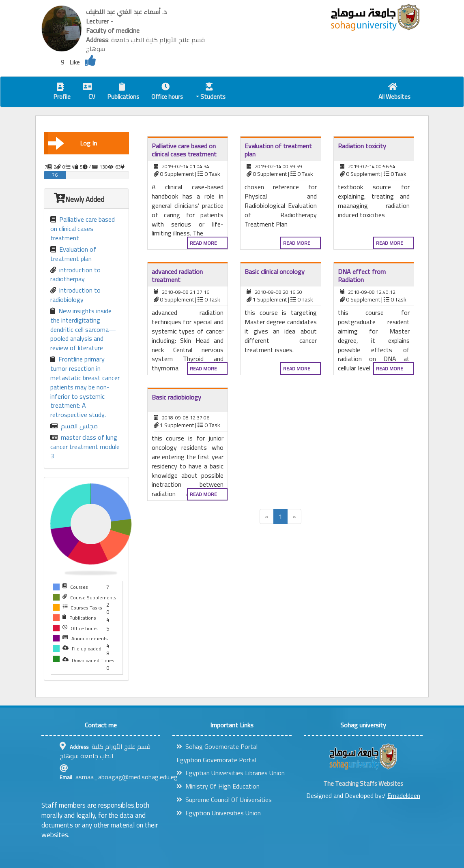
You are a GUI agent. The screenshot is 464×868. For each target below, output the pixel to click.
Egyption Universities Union (219, 813)
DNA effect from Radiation (362, 276)
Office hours (167, 93)
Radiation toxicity (362, 146)
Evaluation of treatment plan (73, 254)
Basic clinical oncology (275, 272)
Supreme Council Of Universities (224, 800)
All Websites (394, 93)
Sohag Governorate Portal (217, 746)
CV (89, 93)
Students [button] (211, 93)
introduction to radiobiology (75, 295)
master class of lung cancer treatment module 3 (85, 447)
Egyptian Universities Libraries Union (231, 773)
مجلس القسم (74, 426)
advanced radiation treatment (177, 276)
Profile (62, 93)
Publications (123, 93)
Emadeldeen (404, 795)
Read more (203, 243)
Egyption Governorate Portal (216, 760)
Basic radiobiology (176, 397)
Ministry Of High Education (218, 786)
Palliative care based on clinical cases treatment (83, 229)
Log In (72, 143)
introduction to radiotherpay (75, 275)
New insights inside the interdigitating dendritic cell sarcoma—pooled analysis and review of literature (83, 329)
